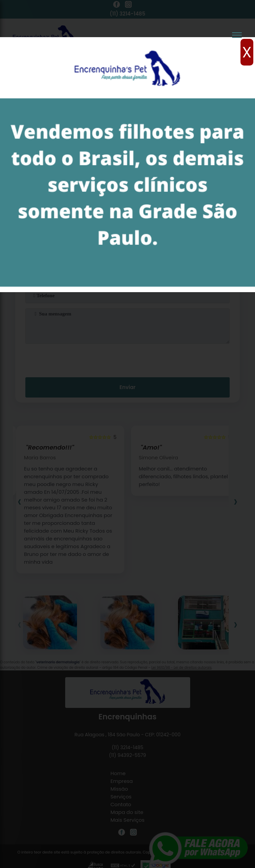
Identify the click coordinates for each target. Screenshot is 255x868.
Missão (119, 789)
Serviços (121, 797)
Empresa (122, 781)
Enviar (127, 387)
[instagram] (128, 5)
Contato (121, 804)
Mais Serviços (127, 820)
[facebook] (117, 5)
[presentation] (128, 359)
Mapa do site (127, 812)
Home (118, 773)
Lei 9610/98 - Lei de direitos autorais (181, 668)
